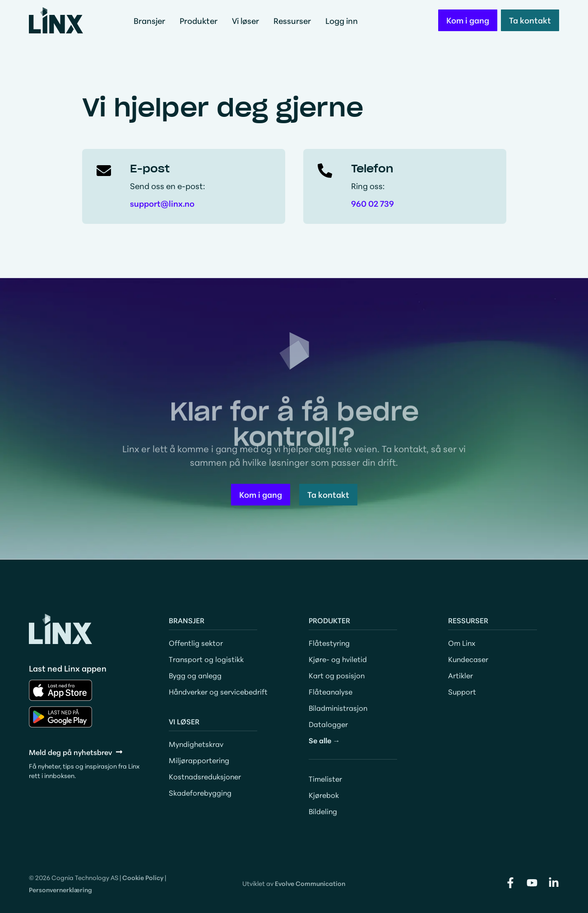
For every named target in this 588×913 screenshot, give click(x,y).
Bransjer (152, 20)
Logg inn (342, 20)
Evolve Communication (310, 883)
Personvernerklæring (60, 890)
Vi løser (248, 20)
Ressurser (294, 20)
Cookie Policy (143, 877)
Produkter (201, 20)
